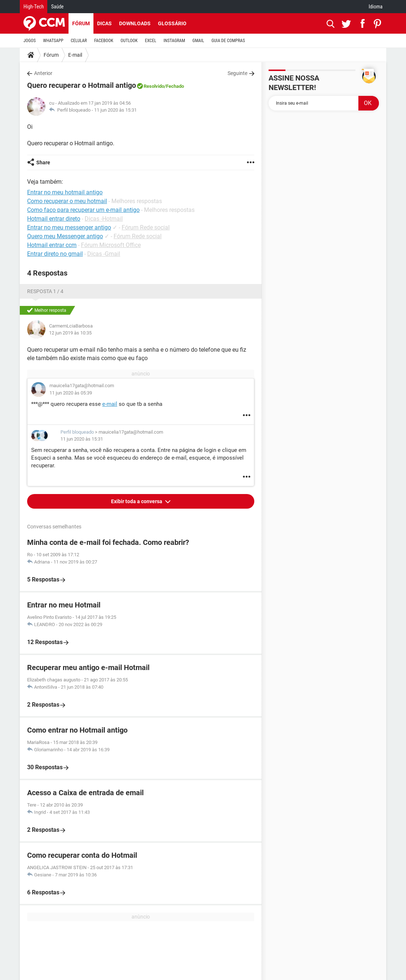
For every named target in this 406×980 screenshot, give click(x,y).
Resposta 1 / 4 (45, 291)
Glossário (172, 23)
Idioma (376, 7)
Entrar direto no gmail (55, 254)
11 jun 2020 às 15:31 (115, 110)
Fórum (81, 23)
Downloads (135, 23)
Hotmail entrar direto (54, 219)
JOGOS (30, 41)
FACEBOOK (104, 41)
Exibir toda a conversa (137, 501)
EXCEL (150, 41)
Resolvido (154, 86)
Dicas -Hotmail (104, 219)
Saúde (57, 7)
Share (43, 162)
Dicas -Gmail (104, 254)
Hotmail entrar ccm (52, 245)
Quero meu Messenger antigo (65, 236)
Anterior (43, 73)
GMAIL (198, 41)
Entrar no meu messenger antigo (69, 227)
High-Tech (34, 7)
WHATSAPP (53, 41)
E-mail (75, 55)
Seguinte (237, 73)
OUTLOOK (129, 41)
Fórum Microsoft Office (111, 245)
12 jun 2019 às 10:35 (70, 333)
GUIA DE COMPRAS (228, 41)
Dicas (104, 23)
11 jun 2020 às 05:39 (71, 393)
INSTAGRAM (174, 41)
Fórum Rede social (146, 227)
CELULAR (79, 41)
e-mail (110, 404)
